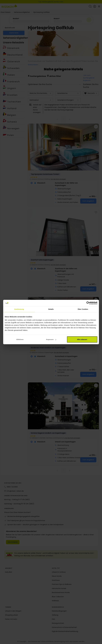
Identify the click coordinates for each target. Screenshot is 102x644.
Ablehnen (20, 339)
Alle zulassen (82, 339)
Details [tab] (51, 309)
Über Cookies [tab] (83, 309)
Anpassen (51, 339)
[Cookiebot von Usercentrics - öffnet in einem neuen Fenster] (88, 303)
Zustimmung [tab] (19, 309)
